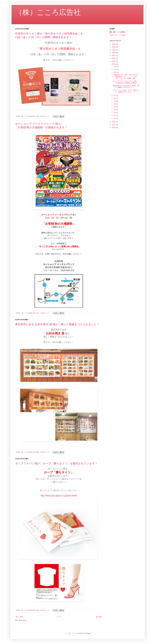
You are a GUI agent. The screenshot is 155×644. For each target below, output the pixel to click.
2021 (114, 58)
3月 (115, 113)
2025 (114, 47)
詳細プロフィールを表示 (118, 35)
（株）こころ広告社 (48, 12)
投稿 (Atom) (23, 620)
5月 (115, 107)
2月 (115, 115)
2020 (114, 61)
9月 (115, 96)
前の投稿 (99, 617)
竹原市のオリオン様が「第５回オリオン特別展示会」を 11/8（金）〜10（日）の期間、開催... (126, 76)
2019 (114, 64)
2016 (114, 127)
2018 (114, 122)
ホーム (59, 617)
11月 (115, 69)
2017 (114, 125)
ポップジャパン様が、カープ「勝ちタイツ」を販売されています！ (56, 463)
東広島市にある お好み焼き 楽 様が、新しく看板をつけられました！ (57, 324)
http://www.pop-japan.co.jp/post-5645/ (59, 496)
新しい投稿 (19, 617)
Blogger (88, 633)
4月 (115, 110)
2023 (114, 53)
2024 (114, 50)
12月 (115, 67)
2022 (114, 56)
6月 (115, 104)
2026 (114, 44)
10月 (115, 72)
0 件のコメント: (45, 116)
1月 (115, 118)
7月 (115, 101)
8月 (115, 98)
